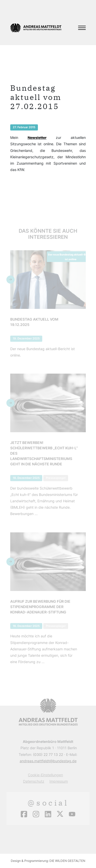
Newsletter (37, 137)
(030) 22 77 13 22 (48, 754)
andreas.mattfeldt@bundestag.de (48, 761)
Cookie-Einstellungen (45, 775)
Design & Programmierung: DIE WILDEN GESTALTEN (48, 861)
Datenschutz (34, 781)
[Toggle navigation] (82, 28)
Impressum (59, 781)
